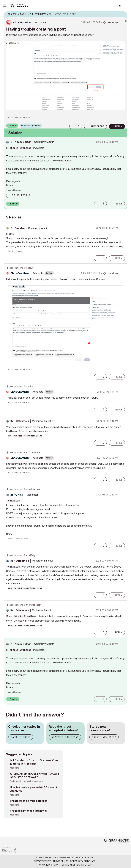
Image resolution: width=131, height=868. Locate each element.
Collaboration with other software (26, 781)
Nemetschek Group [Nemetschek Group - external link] (81, 865)
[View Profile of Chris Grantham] (23, 22)
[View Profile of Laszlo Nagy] (112, 22)
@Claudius (13, 501)
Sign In (126, 6)
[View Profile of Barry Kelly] (17, 495)
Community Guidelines (83, 861)
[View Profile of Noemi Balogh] (23, 142)
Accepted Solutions (65, 737)
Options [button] (123, 14)
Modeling (15, 768)
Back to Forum (21, 737)
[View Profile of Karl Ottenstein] (20, 421)
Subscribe (97, 126)
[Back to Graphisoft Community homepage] (20, 5)
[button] (65, 76)
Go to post (20, 195)
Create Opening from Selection (29, 801)
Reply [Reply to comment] (118, 204)
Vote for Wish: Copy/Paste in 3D (25, 436)
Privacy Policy (42, 861)
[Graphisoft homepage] (116, 841)
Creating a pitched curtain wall (29, 811)
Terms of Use (60, 861)
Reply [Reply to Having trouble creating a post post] (118, 126)
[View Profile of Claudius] (20, 228)
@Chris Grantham (21, 148)
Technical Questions (31, 126)
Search (111, 6)
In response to (21, 268)
